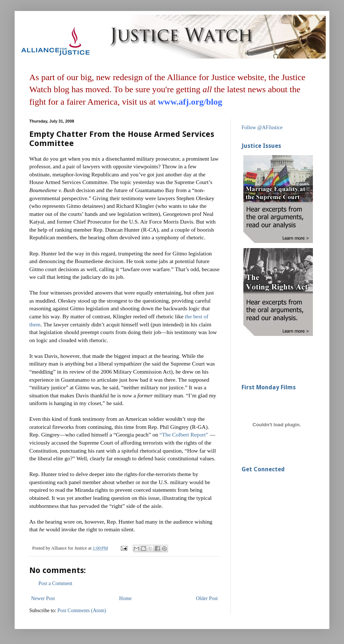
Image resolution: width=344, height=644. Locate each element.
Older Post (207, 598)
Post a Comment (55, 583)
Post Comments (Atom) (82, 611)
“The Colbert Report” (185, 435)
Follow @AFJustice (262, 128)
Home (126, 598)
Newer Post (43, 598)
